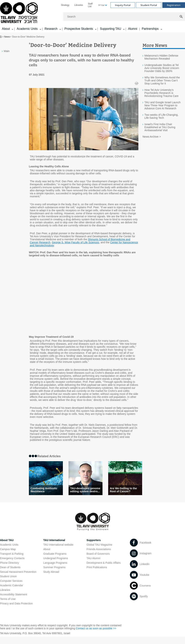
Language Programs (55, 563)
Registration (174, 5)
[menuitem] (65, 5)
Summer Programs (54, 567)
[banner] (92, 16)
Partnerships (150, 29)
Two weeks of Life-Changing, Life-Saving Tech (161, 116)
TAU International (54, 540)
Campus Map (8, 549)
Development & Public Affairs (104, 563)
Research (51, 29)
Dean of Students (10, 567)
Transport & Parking (12, 554)
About (47, 549)
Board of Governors (98, 554)
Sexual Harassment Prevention (18, 572)
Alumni (133, 29)
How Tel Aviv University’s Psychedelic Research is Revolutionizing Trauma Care (161, 93)
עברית (101, 5)
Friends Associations (99, 549)
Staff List (90, 5)
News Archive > (152, 137)
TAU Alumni (94, 558)
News (7, 37)
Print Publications (97, 567)
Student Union (8, 576)
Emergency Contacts (12, 558)
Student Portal (149, 5)
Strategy (65, 5)
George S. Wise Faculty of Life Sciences (76, 242)
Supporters (94, 540)
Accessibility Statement (14, 594)
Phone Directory (9, 563)
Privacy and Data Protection (16, 603)
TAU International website (58, 545)
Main (7, 51)
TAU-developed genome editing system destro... (85, 490)
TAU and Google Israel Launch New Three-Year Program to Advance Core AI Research (162, 105)
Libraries (79, 5)
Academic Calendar (12, 585)
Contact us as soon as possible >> (96, 628)
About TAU (7, 540)
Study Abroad (51, 572)
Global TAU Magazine (99, 545)
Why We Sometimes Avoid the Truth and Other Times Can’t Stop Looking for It (162, 80)
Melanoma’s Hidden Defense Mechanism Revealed (161, 57)
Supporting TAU (110, 29)
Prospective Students (79, 29)
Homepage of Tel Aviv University (1, 37)
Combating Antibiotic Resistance (44, 490)
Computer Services (11, 581)
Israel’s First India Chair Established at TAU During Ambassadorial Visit (160, 127)
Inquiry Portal (123, 5)
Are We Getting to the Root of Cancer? (123, 490)
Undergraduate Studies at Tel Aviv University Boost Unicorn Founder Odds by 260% (162, 68)
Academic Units (27, 29)
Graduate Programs (55, 554)
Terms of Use (8, 599)
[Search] (124, 17)
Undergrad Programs (56, 558)
